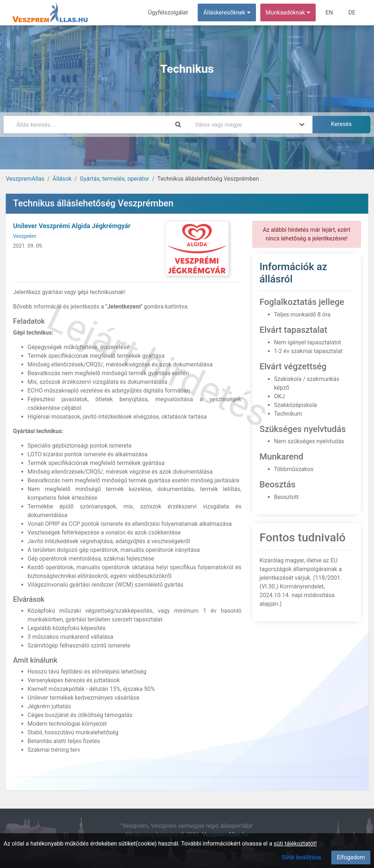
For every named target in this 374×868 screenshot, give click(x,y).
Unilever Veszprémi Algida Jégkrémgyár (72, 226)
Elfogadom (351, 857)
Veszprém (25, 236)
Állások (62, 179)
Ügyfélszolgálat (169, 12)
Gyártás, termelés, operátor (114, 179)
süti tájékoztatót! (295, 844)
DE (352, 12)
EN (330, 12)
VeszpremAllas (25, 179)
